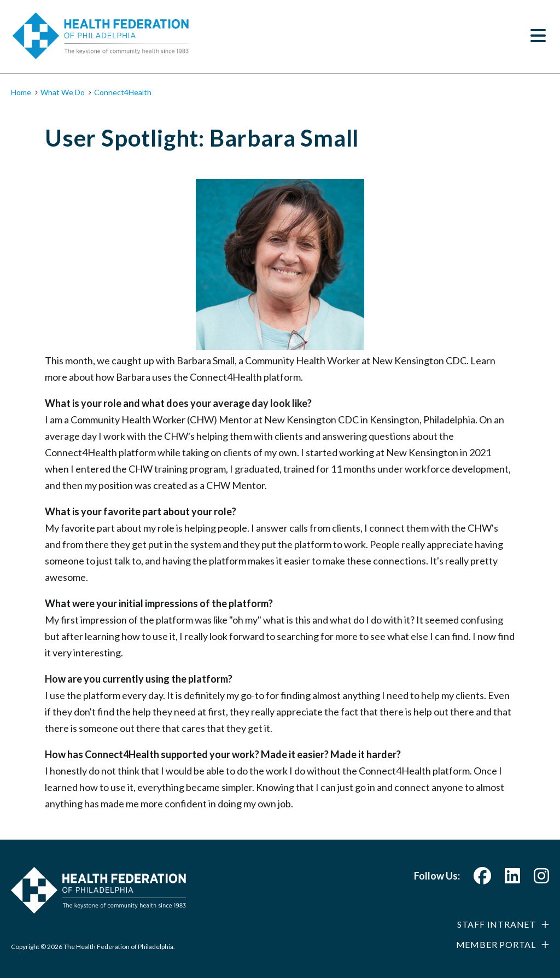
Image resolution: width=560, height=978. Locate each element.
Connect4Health (123, 92)
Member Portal (496, 944)
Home (21, 92)
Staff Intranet (497, 924)
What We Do (63, 92)
